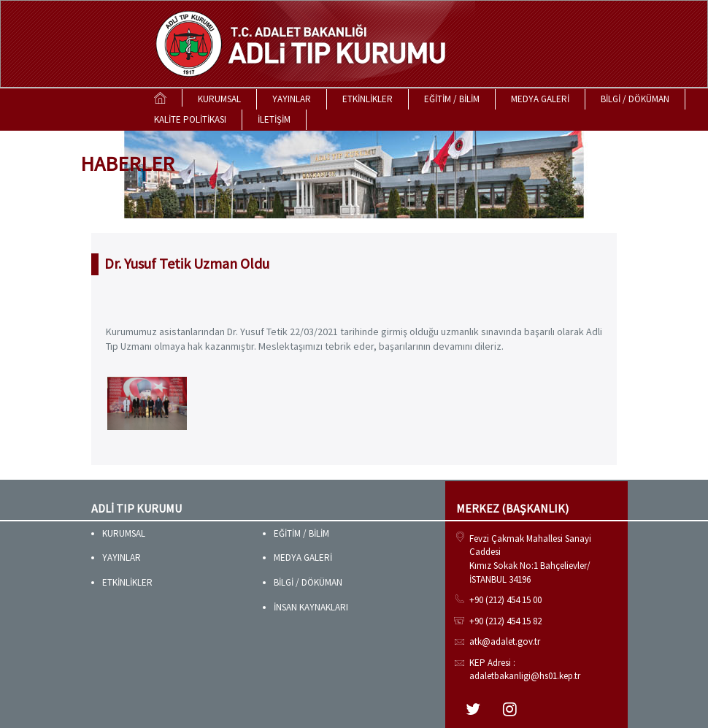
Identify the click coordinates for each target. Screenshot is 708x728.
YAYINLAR (292, 99)
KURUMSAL (219, 99)
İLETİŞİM (274, 119)
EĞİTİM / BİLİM (452, 99)
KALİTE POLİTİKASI (190, 119)
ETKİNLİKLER (368, 99)
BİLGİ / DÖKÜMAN (635, 99)
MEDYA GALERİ (540, 99)
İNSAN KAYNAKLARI (311, 607)
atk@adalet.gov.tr (505, 641)
